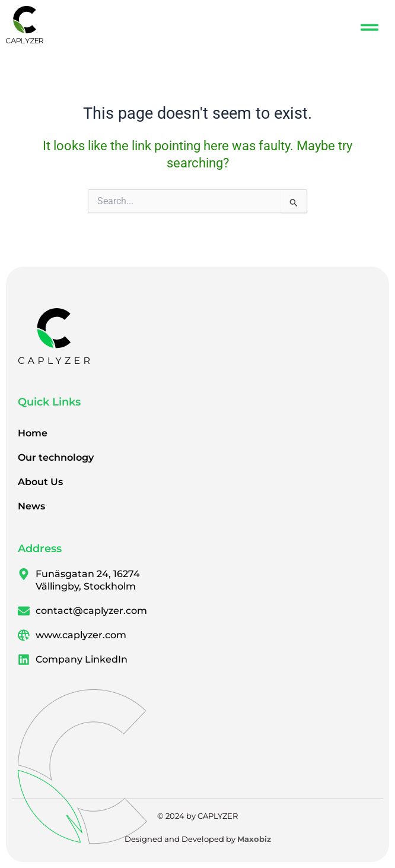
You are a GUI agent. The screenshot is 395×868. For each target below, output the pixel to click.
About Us (40, 482)
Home (33, 433)
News (31, 506)
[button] (370, 28)
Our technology (56, 457)
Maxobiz (254, 839)
